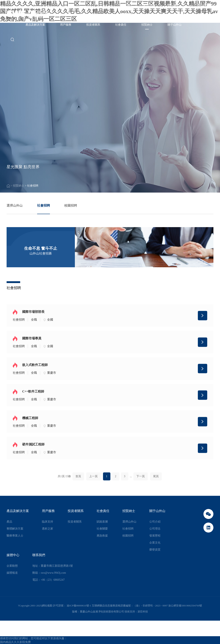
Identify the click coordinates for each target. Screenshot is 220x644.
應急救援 (102, 536)
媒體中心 (149, 5)
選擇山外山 (15, 205)
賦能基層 (102, 522)
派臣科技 (143, 612)
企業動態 (12, 566)
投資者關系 (93, 25)
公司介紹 (155, 522)
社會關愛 (102, 529)
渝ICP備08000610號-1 (79, 606)
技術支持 (130, 612)
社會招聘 (44, 205)
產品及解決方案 (35, 25)
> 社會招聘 (31, 186)
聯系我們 (173, 5)
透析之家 (48, 529)
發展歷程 (155, 536)
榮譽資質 (155, 550)
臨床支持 (48, 522)
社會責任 (121, 25)
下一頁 (141, 476)
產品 (9, 522)
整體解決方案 (15, 529)
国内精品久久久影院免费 (15, 642)
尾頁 (156, 476)
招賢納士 (147, 25)
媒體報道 (12, 573)
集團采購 (124, 5)
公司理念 (155, 529)
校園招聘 (71, 205)
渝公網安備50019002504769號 (185, 606)
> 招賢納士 (18, 186)
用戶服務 (66, 25)
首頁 (78, 476)
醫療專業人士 (15, 536)
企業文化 (155, 543)
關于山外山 (174, 25)
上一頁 (93, 476)
